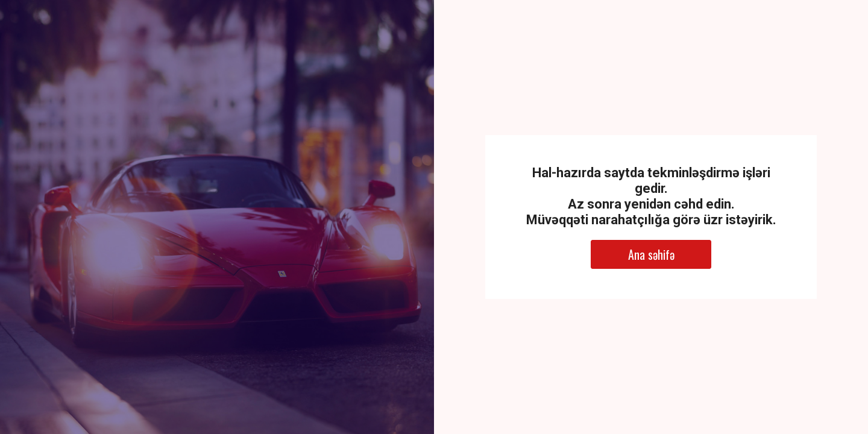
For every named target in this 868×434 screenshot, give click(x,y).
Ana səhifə (651, 254)
